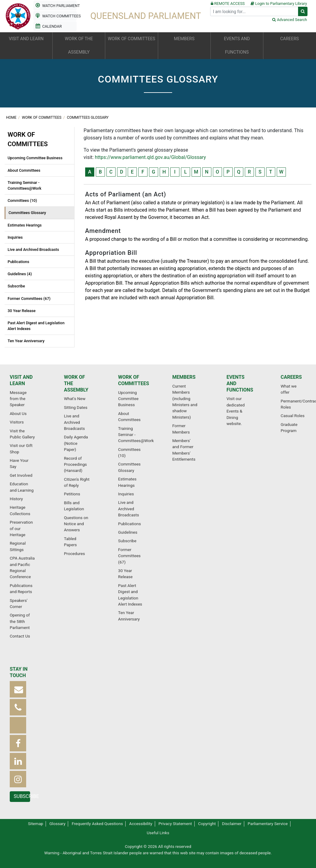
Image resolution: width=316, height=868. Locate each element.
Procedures (74, 553)
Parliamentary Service (268, 824)
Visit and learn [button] (26, 39)
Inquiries (15, 237)
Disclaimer (232, 824)
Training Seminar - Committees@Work (24, 185)
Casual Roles (293, 416)
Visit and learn (21, 380)
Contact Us (20, 636)
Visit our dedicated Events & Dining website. (236, 411)
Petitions (72, 494)
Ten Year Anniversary (26, 341)
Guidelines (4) (20, 274)
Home (12, 118)
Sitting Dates (76, 407)
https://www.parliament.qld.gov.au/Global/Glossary (150, 157)
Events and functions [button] (237, 46)
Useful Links (158, 833)
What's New (75, 399)
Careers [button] (289, 39)
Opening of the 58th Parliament (20, 621)
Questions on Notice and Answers (76, 524)
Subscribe (16, 286)
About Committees (24, 170)
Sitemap (36, 824)
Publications (18, 262)
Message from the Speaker (18, 399)
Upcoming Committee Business (35, 158)
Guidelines (128, 532)
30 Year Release (22, 311)
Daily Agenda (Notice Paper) (76, 443)
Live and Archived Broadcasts (33, 250)
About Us (18, 413)
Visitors (17, 422)
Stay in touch (19, 672)
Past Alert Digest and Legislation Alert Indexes (36, 326)
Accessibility (141, 824)
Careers (291, 377)
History (16, 499)
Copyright (207, 824)
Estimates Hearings (25, 225)
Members (184, 377)
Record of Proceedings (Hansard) (75, 464)
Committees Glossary (88, 118)
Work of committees (42, 118)
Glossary (57, 824)
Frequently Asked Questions (97, 824)
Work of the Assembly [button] (79, 46)
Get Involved (21, 475)
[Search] (254, 11)
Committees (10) (22, 200)
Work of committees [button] (132, 39)
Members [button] (184, 39)
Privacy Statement (175, 824)
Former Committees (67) (29, 299)
